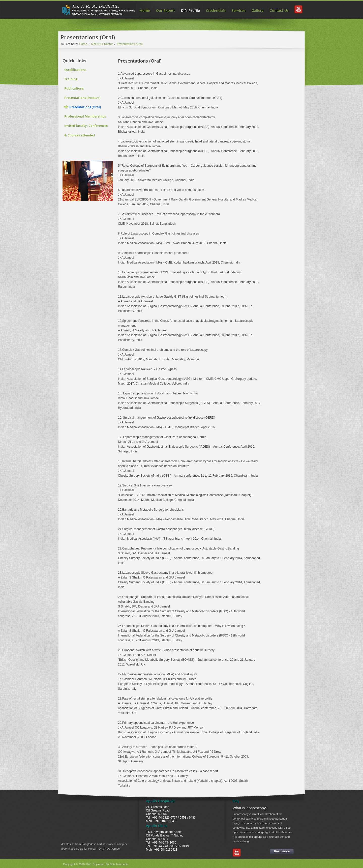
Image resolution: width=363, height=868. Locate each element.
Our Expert (165, 10)
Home (145, 10)
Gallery (258, 10)
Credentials (216, 10)
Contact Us (279, 10)
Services (239, 10)
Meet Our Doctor (102, 44)
